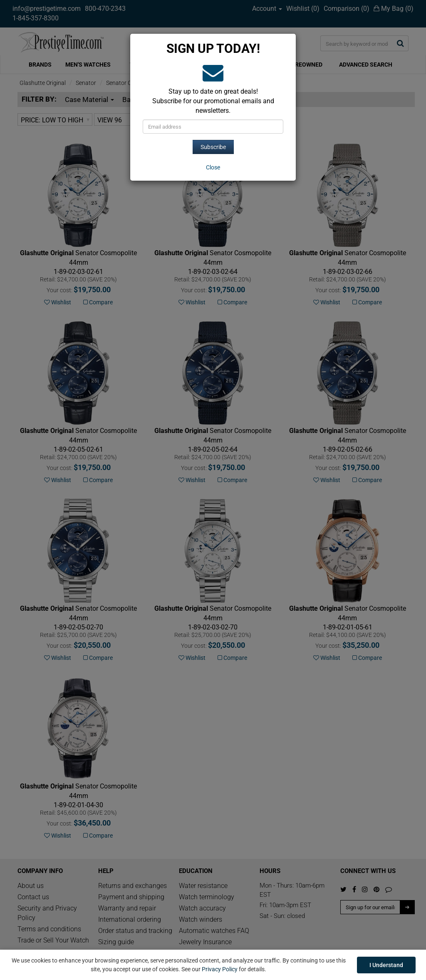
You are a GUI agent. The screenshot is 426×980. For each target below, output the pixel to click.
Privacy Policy (220, 969)
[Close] (213, 167)
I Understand (386, 965)
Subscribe (213, 147)
